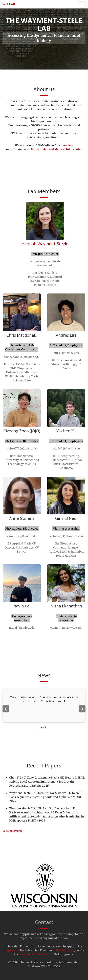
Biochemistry (64, 145)
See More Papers (12, 831)
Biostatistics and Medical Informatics (57, 149)
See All (44, 727)
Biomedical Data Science (36, 954)
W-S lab (9, 4)
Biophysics (11, 950)
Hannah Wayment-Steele (45, 244)
